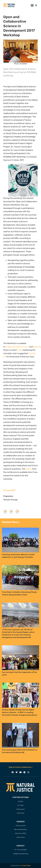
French (26, 347)
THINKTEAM (26, 866)
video (20, 350)
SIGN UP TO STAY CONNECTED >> (21, 767)
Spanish (37, 347)
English (9, 347)
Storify (29, 469)
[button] (36, 5)
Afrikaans (17, 347)
